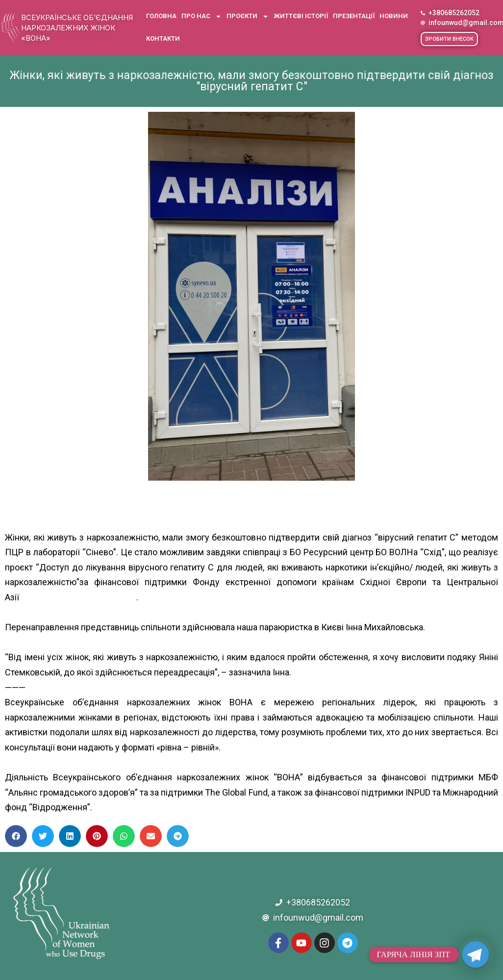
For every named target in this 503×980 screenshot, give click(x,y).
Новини (394, 16)
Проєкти (248, 16)
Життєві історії (301, 16)
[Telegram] (476, 954)
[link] (58, 597)
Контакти (163, 39)
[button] (449, 39)
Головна (161, 16)
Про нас (201, 16)
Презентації (354, 16)
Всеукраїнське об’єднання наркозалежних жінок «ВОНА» (77, 28)
